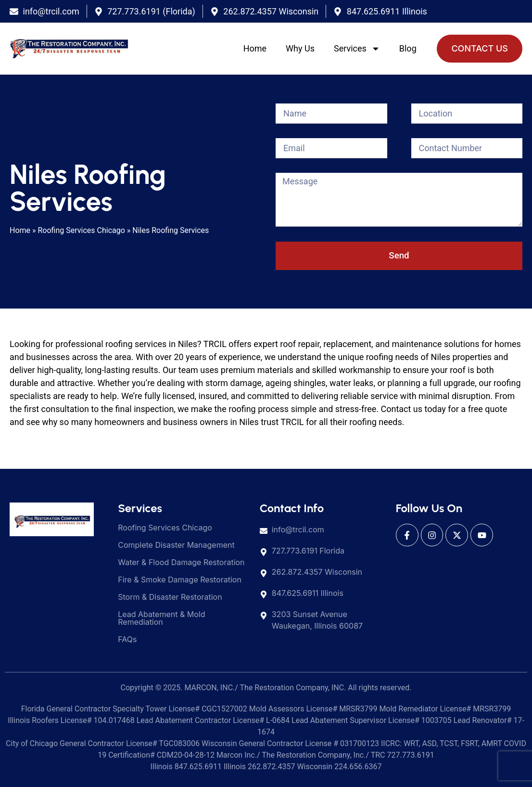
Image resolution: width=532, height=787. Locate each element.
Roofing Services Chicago (82, 230)
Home (255, 48)
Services (357, 49)
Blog (408, 48)
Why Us (300, 48)
